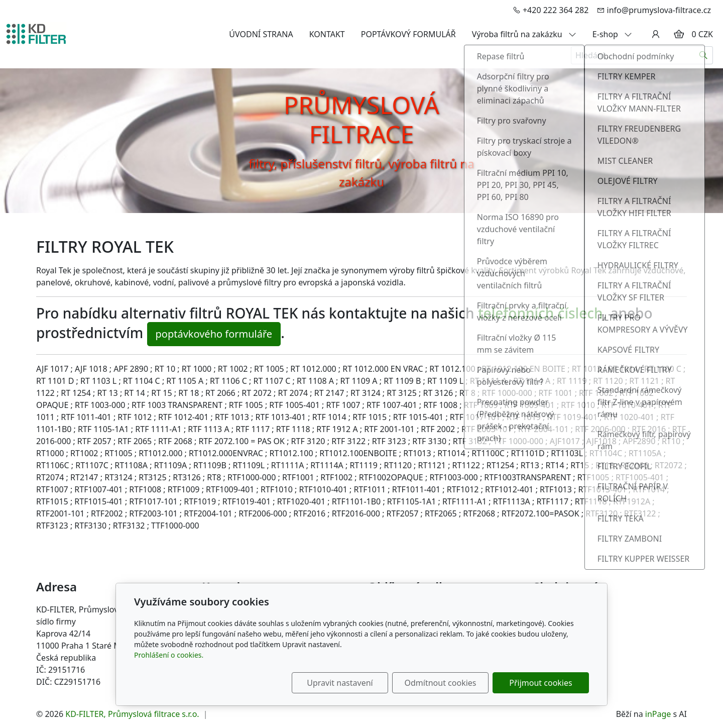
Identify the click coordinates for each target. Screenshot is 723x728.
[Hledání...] (633, 55)
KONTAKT (327, 34)
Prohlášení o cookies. (169, 655)
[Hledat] (704, 55)
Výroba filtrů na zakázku (524, 34)
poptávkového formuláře (214, 334)
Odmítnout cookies (441, 683)
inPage (658, 714)
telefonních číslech (540, 313)
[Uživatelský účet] (656, 34)
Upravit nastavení (340, 683)
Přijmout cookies (540, 683)
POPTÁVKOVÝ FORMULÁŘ (408, 34)
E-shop (612, 34)
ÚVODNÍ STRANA (261, 34)
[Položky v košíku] (679, 34)
